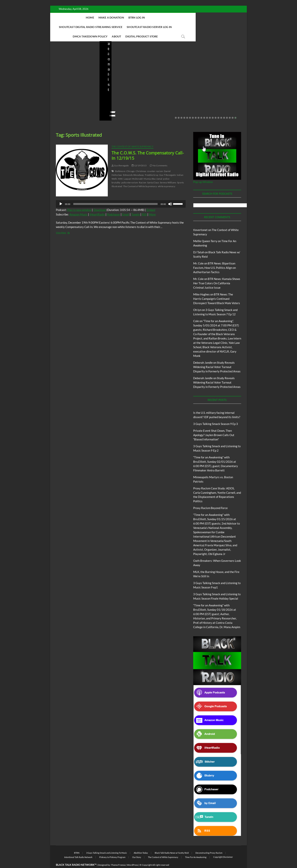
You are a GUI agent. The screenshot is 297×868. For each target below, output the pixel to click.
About (167, 27)
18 (224, 108)
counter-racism (155, 162)
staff (59, 95)
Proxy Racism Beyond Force (210, 499)
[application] (121, 195)
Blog (64, 69)
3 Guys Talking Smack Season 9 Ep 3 (216, 415)
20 (230, 108)
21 (233, 108)
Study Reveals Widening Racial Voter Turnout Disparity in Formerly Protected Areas (217, 358)
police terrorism (130, 173)
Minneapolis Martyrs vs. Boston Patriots (220, 88)
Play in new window (79, 201)
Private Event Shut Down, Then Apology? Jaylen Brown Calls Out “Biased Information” (123, 83)
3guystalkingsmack (165, 95)
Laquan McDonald (133, 169)
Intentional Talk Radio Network (78, 848)
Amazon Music (78, 205)
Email (126, 205)
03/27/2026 (73, 95)
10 (201, 108)
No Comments (63, 101)
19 (227, 108)
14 (213, 108)
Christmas (141, 162)
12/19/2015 (139, 156)
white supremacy (166, 177)
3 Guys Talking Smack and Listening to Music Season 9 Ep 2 (172, 85)
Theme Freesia (118, 856)
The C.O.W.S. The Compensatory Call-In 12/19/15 (148, 146)
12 (207, 108)
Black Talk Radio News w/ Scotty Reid (172, 844)
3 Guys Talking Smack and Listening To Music (167, 72)
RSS (144, 205)
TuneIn (136, 205)
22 (235, 108)
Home (82, 17)
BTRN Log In (128, 17)
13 (210, 108)
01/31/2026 (220, 95)
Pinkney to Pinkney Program (112, 848)
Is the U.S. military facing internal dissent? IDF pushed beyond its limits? (74, 83)
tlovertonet (200, 221)
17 (221, 108)
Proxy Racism (223, 79)
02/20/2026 (122, 95)
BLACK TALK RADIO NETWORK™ (76, 855)
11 (204, 108)
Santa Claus (153, 173)
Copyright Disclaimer (223, 848)
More (152, 205)
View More (62, 106)
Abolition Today (141, 844)
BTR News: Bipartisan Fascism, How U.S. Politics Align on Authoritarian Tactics (215, 258)
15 (216, 108)
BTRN (120, 69)
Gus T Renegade (168, 166)
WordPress (132, 856)
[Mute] (170, 195)
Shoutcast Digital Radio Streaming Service (173, 17)
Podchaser (114, 205)
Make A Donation (103, 17)
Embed (151, 201)
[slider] (116, 195)
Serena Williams (168, 173)
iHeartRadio (97, 205)
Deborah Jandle (203, 353)
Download (100, 201)
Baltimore (120, 162)
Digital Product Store (192, 27)
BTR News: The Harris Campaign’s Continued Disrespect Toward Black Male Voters (217, 289)
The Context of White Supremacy (132, 137)
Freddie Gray (152, 166)
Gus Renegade (120, 156)
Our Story (137, 848)
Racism (143, 173)
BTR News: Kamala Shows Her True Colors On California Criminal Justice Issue (217, 274)
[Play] (61, 195)
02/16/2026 (160, 101)
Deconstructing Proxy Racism (209, 844)
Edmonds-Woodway (133, 166)
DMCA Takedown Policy (140, 27)
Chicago (131, 162)
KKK (121, 169)
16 (218, 108)
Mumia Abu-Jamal (153, 169)
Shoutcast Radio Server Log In (96, 27)
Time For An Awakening (196, 848)
